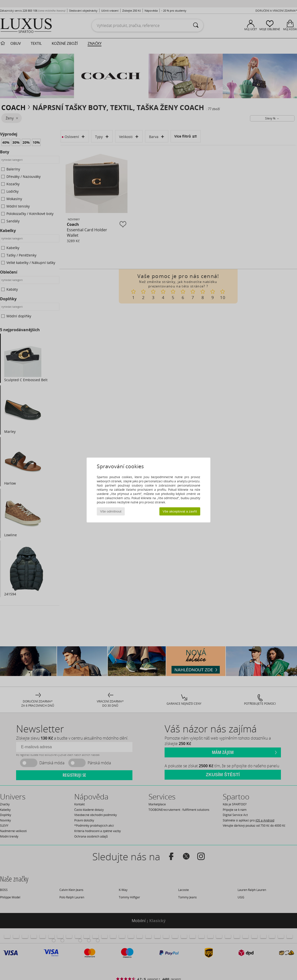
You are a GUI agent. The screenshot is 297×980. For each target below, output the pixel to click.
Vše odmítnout (111, 511)
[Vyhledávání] (196, 25)
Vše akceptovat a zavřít (180, 511)
